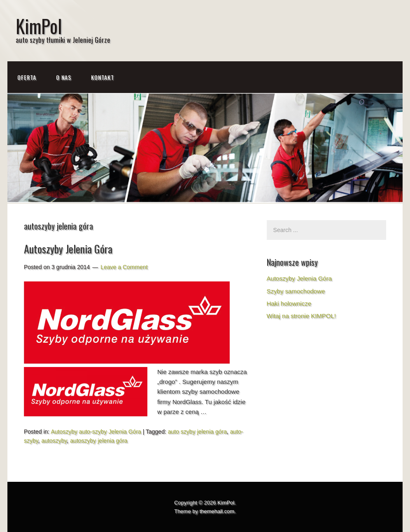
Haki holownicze (289, 303)
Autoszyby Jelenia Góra (68, 249)
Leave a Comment (124, 267)
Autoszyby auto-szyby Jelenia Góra (96, 432)
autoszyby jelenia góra (99, 441)
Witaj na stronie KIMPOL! (301, 316)
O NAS (64, 77)
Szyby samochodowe (296, 291)
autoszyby (54, 441)
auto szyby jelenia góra (197, 432)
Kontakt (102, 77)
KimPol (39, 26)
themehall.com (217, 511)
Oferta (27, 77)
